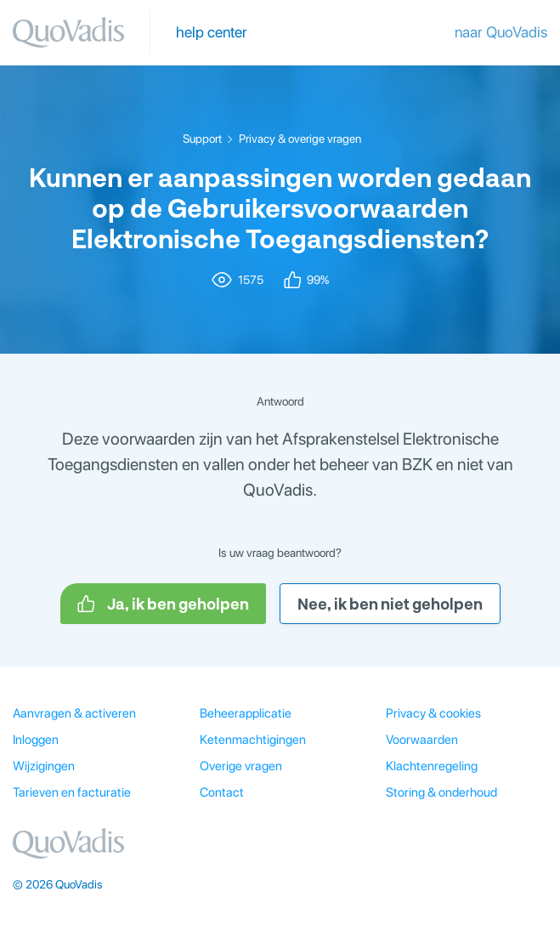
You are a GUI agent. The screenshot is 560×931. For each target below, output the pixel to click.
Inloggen (36, 740)
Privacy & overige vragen (300, 139)
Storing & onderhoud (441, 792)
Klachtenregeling (432, 766)
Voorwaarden (422, 740)
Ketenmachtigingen (253, 740)
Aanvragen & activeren (74, 713)
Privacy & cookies (433, 713)
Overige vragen (241, 766)
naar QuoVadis (501, 32)
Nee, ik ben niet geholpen (390, 604)
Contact (222, 792)
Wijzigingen (44, 766)
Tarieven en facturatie (72, 792)
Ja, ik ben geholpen (163, 604)
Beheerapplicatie (246, 713)
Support (202, 139)
